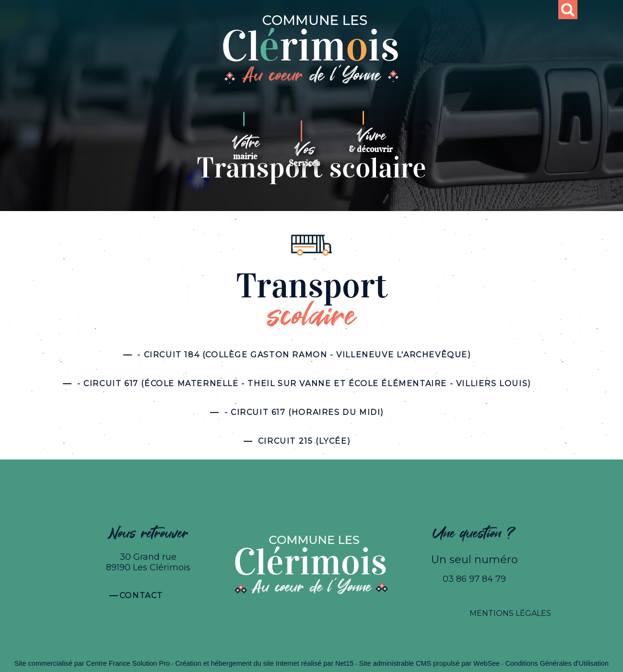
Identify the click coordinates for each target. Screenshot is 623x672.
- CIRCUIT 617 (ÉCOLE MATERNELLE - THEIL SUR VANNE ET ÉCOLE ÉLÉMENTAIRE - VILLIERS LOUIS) (304, 383)
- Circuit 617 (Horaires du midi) (304, 412)
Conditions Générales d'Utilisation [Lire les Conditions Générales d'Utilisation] (557, 663)
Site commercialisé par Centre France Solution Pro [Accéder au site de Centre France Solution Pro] (92, 663)
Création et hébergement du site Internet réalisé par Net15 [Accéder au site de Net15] (264, 663)
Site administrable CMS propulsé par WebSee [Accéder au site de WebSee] (429, 663)
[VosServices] (304, 151)
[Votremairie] (245, 148)
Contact (141, 595)
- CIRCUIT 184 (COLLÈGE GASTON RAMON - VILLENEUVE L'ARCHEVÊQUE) (304, 355)
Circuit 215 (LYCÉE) (304, 441)
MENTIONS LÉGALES (510, 613)
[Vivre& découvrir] (371, 141)
